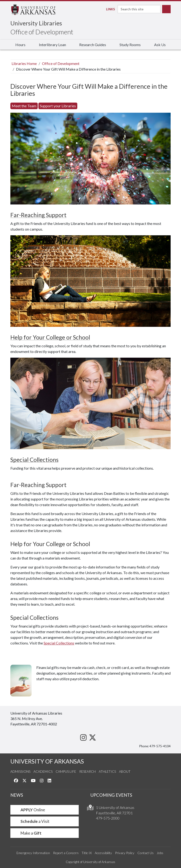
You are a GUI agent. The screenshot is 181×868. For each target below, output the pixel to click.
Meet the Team (24, 106)
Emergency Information (33, 853)
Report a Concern (66, 853)
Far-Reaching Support (38, 215)
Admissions (20, 771)
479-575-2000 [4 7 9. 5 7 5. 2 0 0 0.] (108, 818)
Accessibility (103, 853)
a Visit (32, 821)
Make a (28, 833)
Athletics (107, 771)
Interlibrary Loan (52, 45)
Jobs (160, 853)
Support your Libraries (58, 106)
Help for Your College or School (50, 337)
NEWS (17, 795)
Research (87, 771)
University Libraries (36, 23)
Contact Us (146, 853)
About (125, 771)
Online (30, 810)
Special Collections (34, 460)
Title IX (87, 853)
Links (109, 9)
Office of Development (42, 32)
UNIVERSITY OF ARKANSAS (47, 761)
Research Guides (93, 45)
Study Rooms (130, 45)
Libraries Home (24, 63)
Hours (20, 45)
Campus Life (66, 771)
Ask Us (160, 45)
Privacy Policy (125, 853)
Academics (43, 771)
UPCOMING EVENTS (111, 795)
